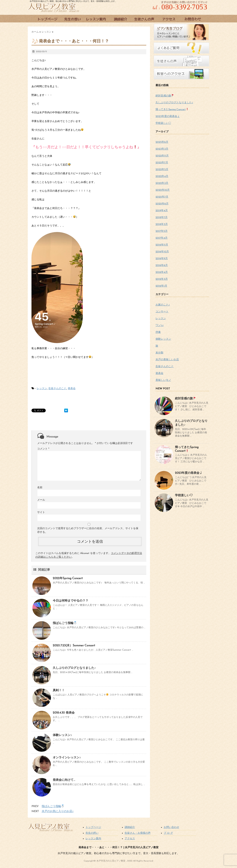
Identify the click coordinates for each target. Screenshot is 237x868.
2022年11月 (162, 156)
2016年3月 (162, 279)
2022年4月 (162, 176)
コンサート (162, 312)
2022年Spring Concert (68, 578)
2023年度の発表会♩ (168, 116)
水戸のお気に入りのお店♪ (58, 811)
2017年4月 (162, 238)
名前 (40, 488)
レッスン (42, 389)
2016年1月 (161, 286)
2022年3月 (162, 183)
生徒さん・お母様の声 (138, 833)
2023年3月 (162, 149)
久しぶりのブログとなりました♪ (74, 668)
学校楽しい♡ (163, 123)
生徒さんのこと (57, 389)
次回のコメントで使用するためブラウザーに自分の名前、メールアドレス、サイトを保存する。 (88, 530)
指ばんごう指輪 (65, 623)
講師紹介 (130, 827)
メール (41, 500)
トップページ (93, 827)
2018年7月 (162, 217)
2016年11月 (162, 245)
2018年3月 (162, 224)
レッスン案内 (93, 839)
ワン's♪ (160, 325)
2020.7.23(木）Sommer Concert (74, 646)
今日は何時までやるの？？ (71, 601)
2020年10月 (163, 190)
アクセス (130, 839)
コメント (43, 449)
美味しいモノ (163, 380)
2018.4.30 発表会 (64, 713)
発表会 (72, 389)
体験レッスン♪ (62, 735)
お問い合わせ (171, 827)
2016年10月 (162, 252)
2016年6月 (162, 265)
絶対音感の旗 (165, 96)
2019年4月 (162, 211)
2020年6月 (162, 204)
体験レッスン (163, 339)
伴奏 (158, 332)
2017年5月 (162, 231)
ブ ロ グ (168, 833)
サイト (41, 512)
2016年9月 (162, 259)
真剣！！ (59, 690)
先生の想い (92, 833)
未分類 (159, 353)
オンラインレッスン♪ (67, 758)
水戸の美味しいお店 (167, 360)
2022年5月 (162, 170)
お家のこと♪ (163, 305)
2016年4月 (162, 272)
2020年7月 (162, 197)
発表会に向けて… (64, 780)
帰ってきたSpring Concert (172, 110)
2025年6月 (162, 142)
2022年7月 (162, 163)
